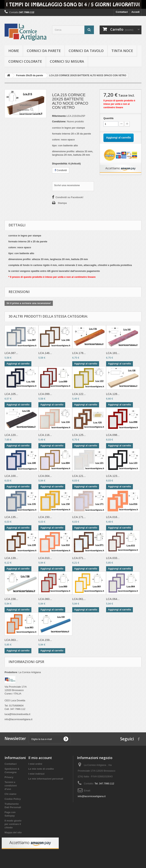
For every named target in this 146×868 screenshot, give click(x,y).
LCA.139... (11, 558)
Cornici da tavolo (86, 51)
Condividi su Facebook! (69, 197)
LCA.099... (45, 394)
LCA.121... (79, 476)
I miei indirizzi (36, 774)
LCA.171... (79, 517)
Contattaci (122, 12)
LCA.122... (79, 394)
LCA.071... (79, 558)
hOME (14, 51)
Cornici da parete (44, 51)
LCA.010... (45, 558)
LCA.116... (45, 435)
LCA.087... (11, 353)
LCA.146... (45, 353)
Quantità (108, 118)
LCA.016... (113, 517)
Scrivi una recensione (67, 185)
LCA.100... (11, 476)
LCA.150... (45, 517)
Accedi (135, 12)
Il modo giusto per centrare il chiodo (13, 824)
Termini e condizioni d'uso (11, 786)
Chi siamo (10, 794)
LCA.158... (11, 599)
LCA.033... (113, 558)
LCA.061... (79, 599)
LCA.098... (113, 435)
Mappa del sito (13, 832)
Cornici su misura (67, 61)
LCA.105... (11, 394)
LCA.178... (79, 353)
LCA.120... (11, 435)
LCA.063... (11, 640)
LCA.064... (113, 599)
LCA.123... (113, 476)
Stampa (62, 203)
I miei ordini (35, 764)
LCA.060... (45, 599)
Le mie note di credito (41, 769)
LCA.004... (45, 476)
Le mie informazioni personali (46, 779)
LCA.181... (113, 353)
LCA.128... (113, 394)
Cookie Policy (13, 799)
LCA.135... (11, 517)
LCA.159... (45, 640)
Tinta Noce (122, 51)
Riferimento (59, 116)
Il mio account (40, 758)
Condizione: (59, 121)
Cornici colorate (25, 61)
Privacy (9, 777)
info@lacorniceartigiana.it (92, 796)
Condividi (61, 170)
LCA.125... (79, 435)
